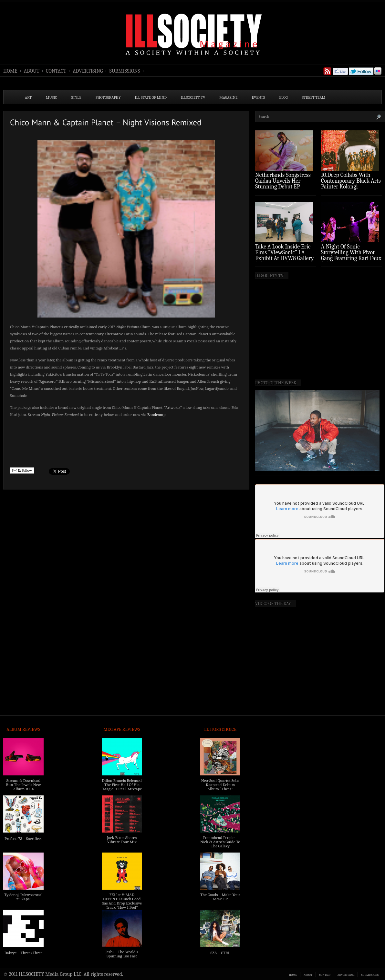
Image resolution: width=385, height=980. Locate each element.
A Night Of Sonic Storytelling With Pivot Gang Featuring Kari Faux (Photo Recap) (351, 255)
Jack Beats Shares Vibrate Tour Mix (122, 840)
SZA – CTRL (220, 953)
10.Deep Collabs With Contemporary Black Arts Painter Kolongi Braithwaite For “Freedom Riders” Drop (351, 187)
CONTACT (56, 71)
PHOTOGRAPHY (108, 97)
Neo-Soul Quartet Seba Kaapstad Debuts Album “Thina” (220, 785)
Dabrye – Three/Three (23, 953)
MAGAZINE (228, 97)
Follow (22, 471)
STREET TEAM (314, 97)
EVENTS (259, 97)
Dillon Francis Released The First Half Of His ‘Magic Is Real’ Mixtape (122, 785)
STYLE (76, 97)
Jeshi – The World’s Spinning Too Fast (122, 954)
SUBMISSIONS (125, 71)
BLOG (283, 97)
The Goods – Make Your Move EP (220, 897)
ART (28, 97)
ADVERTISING (88, 71)
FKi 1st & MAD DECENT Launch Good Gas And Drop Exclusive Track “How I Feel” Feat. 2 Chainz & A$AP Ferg (122, 905)
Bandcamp (156, 414)
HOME (10, 71)
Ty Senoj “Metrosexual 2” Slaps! (23, 897)
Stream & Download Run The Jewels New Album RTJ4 (23, 785)
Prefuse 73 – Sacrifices (23, 839)
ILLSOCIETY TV (193, 97)
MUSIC (52, 97)
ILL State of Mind (151, 97)
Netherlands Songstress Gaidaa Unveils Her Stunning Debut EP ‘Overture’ (283, 184)
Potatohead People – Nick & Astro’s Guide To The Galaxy (220, 842)
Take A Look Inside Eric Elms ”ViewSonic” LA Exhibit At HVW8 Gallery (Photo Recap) (285, 255)
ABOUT (32, 71)
